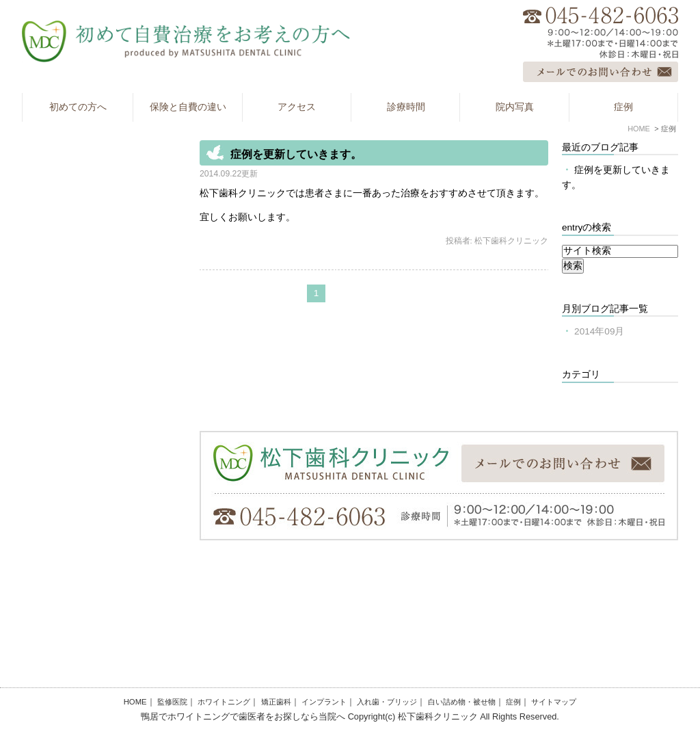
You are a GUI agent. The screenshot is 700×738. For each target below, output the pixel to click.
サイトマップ (554, 702)
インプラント (324, 702)
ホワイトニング (224, 702)
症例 (623, 107)
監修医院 (172, 702)
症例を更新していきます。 (296, 154)
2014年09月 (599, 331)
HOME (135, 702)
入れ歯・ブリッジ (387, 702)
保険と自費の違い (188, 107)
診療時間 (406, 107)
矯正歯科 (276, 702)
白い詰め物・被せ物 (462, 702)
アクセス (297, 107)
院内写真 (515, 107)
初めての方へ (78, 107)
